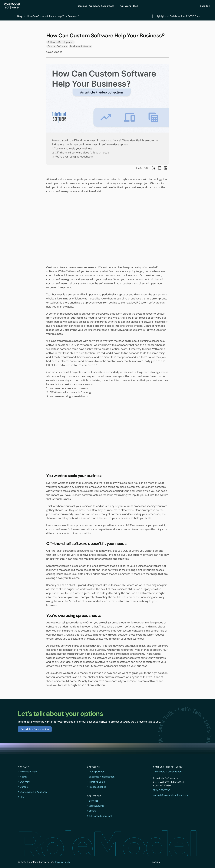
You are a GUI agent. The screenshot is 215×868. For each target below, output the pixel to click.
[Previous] (147, 16)
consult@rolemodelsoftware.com (171, 795)
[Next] (204, 16)
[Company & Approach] (104, 6)
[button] (12, 6)
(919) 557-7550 (162, 790)
